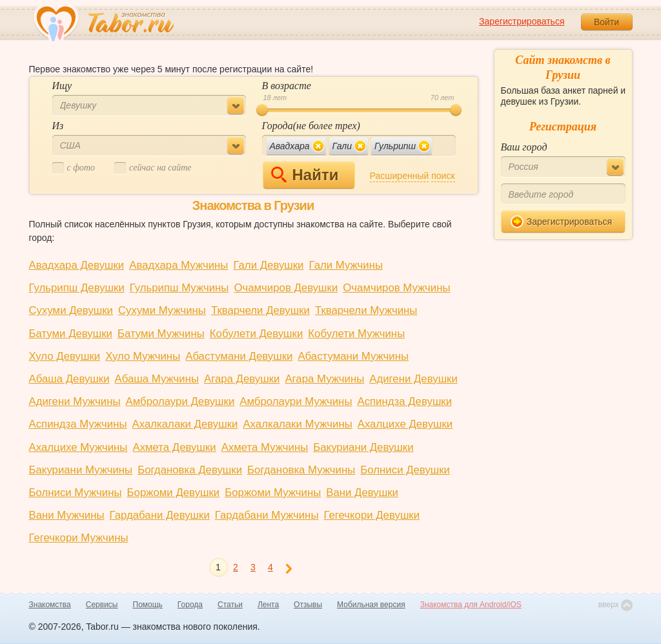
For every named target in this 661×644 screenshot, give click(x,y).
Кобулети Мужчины (356, 334)
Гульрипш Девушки (77, 288)
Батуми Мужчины (161, 334)
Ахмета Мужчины (265, 447)
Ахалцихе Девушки (405, 424)
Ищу (62, 86)
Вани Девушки (362, 493)
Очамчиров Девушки (286, 288)
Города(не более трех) (311, 126)
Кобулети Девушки (256, 334)
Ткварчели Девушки (260, 310)
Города (190, 605)
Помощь (148, 605)
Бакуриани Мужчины (81, 470)
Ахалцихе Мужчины (78, 447)
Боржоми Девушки (174, 493)
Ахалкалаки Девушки (185, 424)
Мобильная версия (371, 605)
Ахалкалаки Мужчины (297, 424)
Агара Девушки (242, 379)
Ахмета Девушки (174, 447)
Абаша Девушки (69, 379)
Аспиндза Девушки (404, 401)
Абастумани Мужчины (353, 356)
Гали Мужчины (346, 265)
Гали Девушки (268, 265)
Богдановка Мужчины (301, 470)
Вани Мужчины (67, 515)
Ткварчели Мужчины (366, 310)
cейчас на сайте (153, 168)
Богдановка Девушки (190, 470)
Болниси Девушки (405, 470)
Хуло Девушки (65, 356)
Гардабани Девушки (160, 515)
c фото (74, 168)
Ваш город (524, 147)
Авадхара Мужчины (178, 265)
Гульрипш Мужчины (179, 288)
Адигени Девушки (413, 379)
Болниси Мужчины (76, 493)
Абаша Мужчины (157, 379)
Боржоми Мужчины (273, 493)
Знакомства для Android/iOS (471, 605)
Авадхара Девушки (77, 265)
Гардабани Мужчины (267, 515)
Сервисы (102, 605)
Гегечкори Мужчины (79, 538)
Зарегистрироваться (522, 21)
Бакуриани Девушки (363, 447)
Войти (606, 22)
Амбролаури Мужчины (296, 401)
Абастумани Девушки (239, 356)
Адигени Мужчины (75, 401)
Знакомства (50, 605)
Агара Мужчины (324, 379)
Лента (268, 605)
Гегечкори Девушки (371, 515)
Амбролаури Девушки (180, 401)
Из (58, 126)
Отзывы (308, 605)
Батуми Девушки (71, 334)
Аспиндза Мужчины (78, 424)
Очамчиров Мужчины (396, 288)
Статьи (230, 605)
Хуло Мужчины (143, 356)
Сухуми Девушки (71, 310)
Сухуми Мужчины (162, 310)
